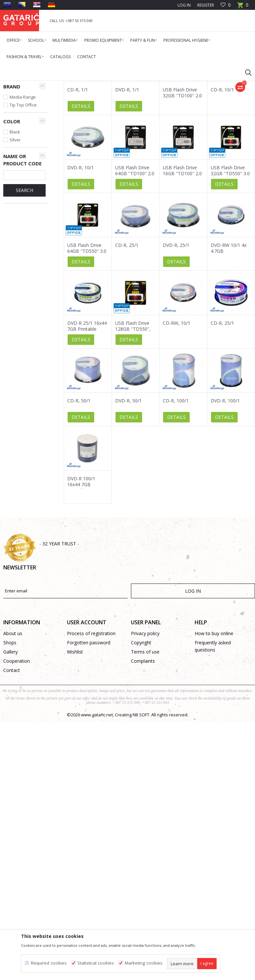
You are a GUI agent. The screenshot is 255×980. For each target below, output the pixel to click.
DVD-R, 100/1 (225, 481)
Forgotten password (89, 723)
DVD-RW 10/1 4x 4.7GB (229, 329)
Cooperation (17, 741)
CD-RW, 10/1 (177, 404)
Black (15, 212)
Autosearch (178, 108)
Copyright (141, 723)
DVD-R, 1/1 (127, 170)
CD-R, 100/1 (176, 481)
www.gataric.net (97, 795)
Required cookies (49, 963)
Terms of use (145, 732)
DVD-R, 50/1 (128, 481)
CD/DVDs (16, 129)
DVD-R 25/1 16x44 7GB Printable (87, 407)
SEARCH (24, 271)
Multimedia (66, 85)
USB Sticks (16, 137)
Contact (12, 751)
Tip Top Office (23, 185)
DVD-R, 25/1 (176, 326)
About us (13, 714)
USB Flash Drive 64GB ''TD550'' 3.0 (87, 329)
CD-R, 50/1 (79, 481)
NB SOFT (141, 795)
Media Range (23, 178)
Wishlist (75, 732)
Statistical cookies (96, 963)
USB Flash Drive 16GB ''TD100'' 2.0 (182, 251)
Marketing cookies (144, 963)
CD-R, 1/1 (78, 170)
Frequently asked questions (213, 727)
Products (43, 85)
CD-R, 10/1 (222, 170)
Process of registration (91, 714)
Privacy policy (145, 714)
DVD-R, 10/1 (81, 248)
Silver (15, 220)
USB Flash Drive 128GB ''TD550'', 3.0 (133, 410)
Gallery (11, 732)
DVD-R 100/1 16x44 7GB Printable (81, 565)
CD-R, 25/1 (127, 326)
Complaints (143, 741)
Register (206, 5)
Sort (203, 108)
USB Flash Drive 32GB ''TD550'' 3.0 (230, 251)
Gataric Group (17, 85)
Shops (10, 723)
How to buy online (214, 714)
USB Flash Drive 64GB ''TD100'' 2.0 (135, 251)
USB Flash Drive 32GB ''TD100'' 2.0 (182, 173)
